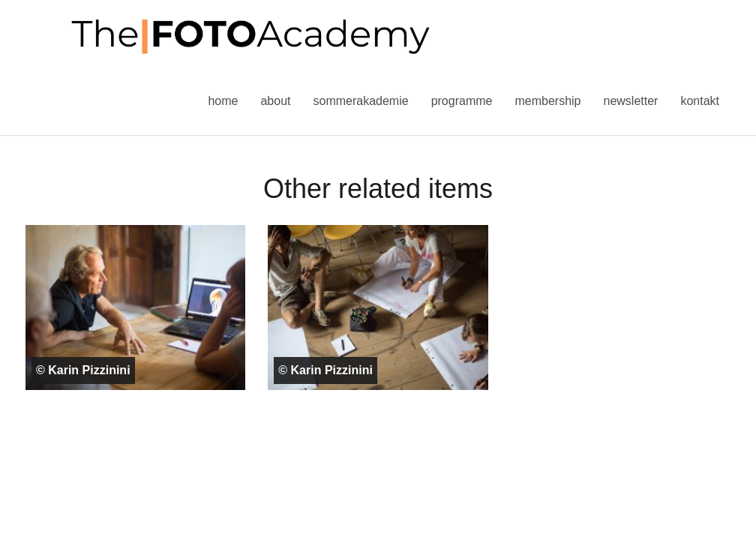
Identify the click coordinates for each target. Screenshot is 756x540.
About (275, 101)
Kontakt (700, 101)
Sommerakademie (360, 101)
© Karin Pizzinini (83, 370)
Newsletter (630, 101)
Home (223, 101)
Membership (547, 101)
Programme (462, 101)
